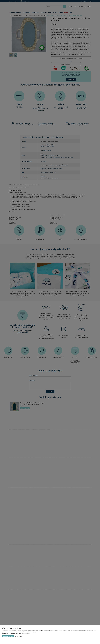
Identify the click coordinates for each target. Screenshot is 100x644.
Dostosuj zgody (18, 636)
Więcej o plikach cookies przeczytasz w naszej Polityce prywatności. (16, 633)
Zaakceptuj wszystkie (8, 636)
